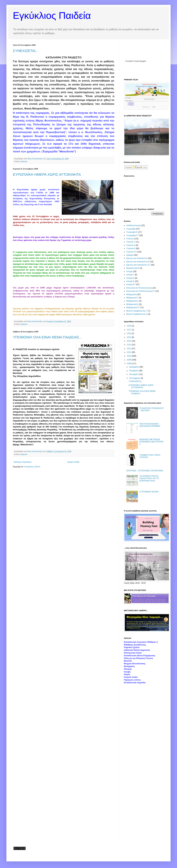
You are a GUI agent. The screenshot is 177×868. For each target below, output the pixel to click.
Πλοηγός (128, 669)
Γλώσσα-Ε (131, 248)
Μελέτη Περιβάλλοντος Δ (137, 314)
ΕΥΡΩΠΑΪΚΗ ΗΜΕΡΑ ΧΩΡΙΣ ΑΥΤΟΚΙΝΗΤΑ (47, 175)
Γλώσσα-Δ (131, 245)
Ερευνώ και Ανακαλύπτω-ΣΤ (138, 265)
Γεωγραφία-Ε (132, 232)
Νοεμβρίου (134, 371)
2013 (129, 345)
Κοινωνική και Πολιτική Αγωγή (139, 288)
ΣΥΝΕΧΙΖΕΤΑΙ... (26, 51)
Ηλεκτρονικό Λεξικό (133, 653)
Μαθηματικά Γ (132, 298)
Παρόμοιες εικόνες (132, 680)
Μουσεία (128, 661)
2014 (129, 341)
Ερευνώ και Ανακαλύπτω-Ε (138, 262)
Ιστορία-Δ (130, 278)
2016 (129, 333)
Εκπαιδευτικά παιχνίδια (135, 683)
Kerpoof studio (131, 677)
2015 (129, 337)
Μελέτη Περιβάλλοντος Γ (137, 311)
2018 (129, 326)
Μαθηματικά (131, 294)
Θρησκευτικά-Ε (133, 268)
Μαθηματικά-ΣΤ (133, 308)
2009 (129, 360)
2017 (129, 330)
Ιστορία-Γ (130, 275)
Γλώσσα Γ (131, 242)
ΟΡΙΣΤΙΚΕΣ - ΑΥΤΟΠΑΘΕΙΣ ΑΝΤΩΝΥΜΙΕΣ (145, 471)
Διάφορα (24, 161)
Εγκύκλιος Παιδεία (52, 16)
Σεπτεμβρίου (135, 378)
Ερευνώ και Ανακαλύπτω (137, 258)
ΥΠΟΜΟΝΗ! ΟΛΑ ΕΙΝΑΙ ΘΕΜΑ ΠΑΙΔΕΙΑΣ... (47, 337)
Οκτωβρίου (134, 374)
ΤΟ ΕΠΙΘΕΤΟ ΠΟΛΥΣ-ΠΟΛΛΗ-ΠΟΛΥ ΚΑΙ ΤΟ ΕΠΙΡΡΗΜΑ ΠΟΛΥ (149, 478)
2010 (129, 356)
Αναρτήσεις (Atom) (32, 467)
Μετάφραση (129, 666)
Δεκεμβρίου (134, 367)
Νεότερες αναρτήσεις (23, 462)
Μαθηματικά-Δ (132, 301)
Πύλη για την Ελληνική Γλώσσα (138, 658)
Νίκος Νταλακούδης (35, 159)
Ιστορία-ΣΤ (131, 285)
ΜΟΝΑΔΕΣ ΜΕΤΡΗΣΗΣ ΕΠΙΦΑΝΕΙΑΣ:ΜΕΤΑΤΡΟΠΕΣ (151, 442)
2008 (129, 364)
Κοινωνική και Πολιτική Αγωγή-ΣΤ (141, 291)
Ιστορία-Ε (130, 281)
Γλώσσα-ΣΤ (131, 252)
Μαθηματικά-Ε (132, 304)
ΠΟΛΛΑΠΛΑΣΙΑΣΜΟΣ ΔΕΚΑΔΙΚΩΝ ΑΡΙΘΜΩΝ (150, 425)
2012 (129, 349)
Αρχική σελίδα (73, 462)
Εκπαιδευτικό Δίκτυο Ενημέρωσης (140, 656)
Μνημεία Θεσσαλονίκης (135, 664)
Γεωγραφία (131, 229)
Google (127, 672)
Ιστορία (129, 271)
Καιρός (127, 674)
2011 (129, 352)
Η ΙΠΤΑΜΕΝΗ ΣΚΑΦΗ (149, 492)
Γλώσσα (130, 239)
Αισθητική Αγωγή (134, 225)
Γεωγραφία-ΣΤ (133, 235)
